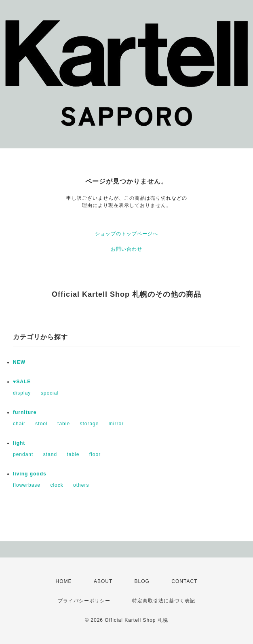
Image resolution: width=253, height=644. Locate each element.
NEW (19, 362)
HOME (64, 581)
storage (89, 424)
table (64, 424)
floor (95, 454)
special (50, 393)
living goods (30, 474)
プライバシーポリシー (84, 601)
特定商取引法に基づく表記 (164, 601)
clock (57, 485)
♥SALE (22, 382)
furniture (25, 412)
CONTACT (184, 581)
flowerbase (27, 485)
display (22, 393)
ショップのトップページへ (126, 234)
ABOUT (103, 581)
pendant (23, 454)
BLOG (142, 581)
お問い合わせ (126, 249)
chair (19, 424)
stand (50, 454)
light (19, 443)
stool (41, 424)
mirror (116, 424)
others (81, 485)
